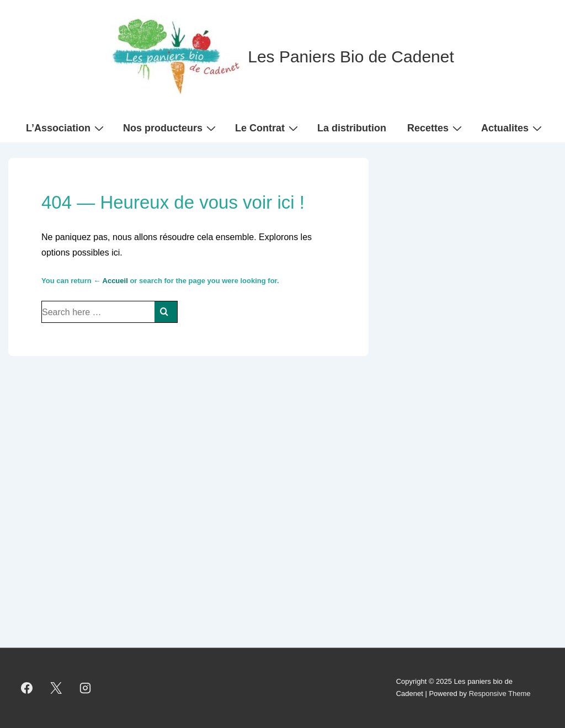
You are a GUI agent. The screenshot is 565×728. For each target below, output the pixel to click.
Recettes (436, 127)
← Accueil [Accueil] (110, 281)
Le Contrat (268, 127)
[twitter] (56, 688)
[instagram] (86, 688)
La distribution (352, 128)
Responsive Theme (500, 694)
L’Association (66, 127)
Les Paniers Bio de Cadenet (351, 57)
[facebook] (27, 688)
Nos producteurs (171, 127)
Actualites (513, 127)
